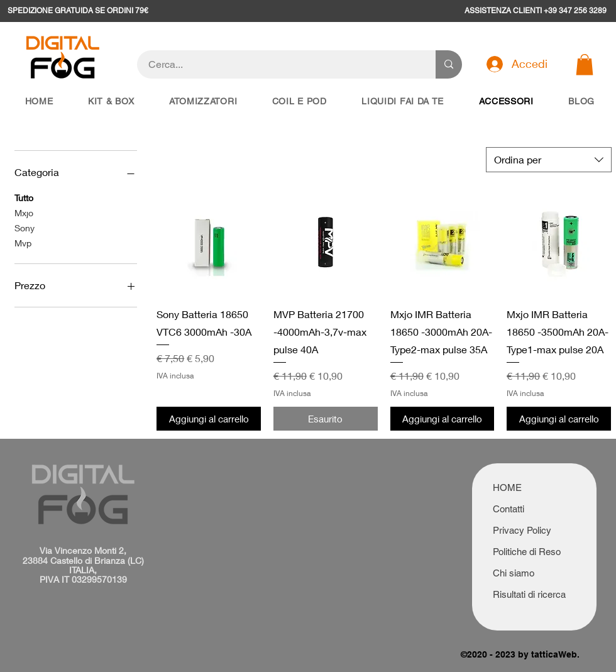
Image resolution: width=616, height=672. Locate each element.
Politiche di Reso (527, 552)
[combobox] (549, 160)
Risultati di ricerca (529, 594)
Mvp (23, 242)
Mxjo (24, 212)
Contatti (509, 509)
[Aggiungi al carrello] (209, 419)
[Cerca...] (279, 64)
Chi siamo (514, 573)
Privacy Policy (522, 530)
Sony (25, 227)
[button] (585, 64)
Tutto (24, 197)
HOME (507, 487)
